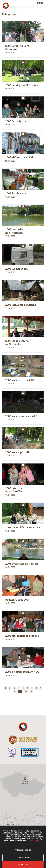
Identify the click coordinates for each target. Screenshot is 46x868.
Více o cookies (33, 841)
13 (31, 692)
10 (15, 692)
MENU (40, 3)
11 (20, 692)
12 (26, 692)
